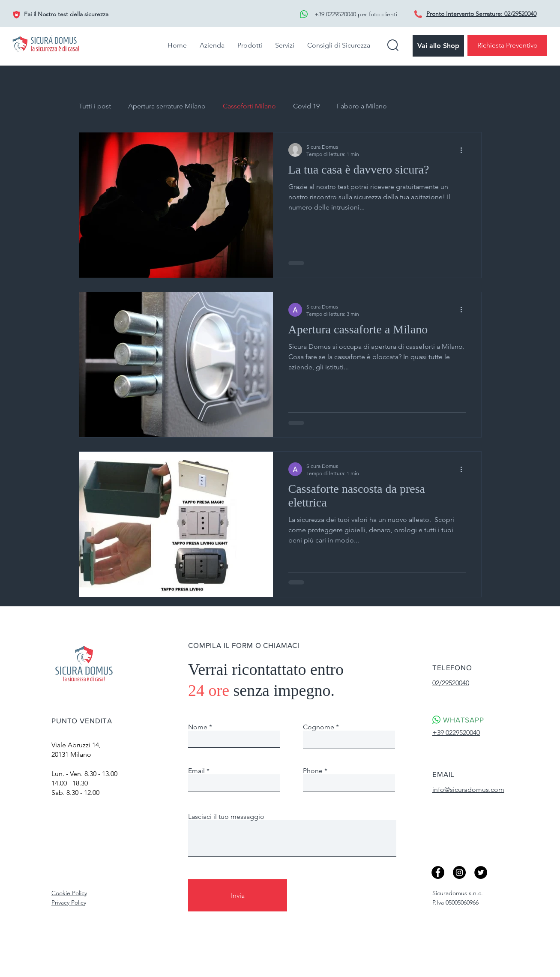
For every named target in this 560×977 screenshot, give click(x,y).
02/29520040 (520, 14)
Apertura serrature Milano (167, 106)
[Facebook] (438, 872)
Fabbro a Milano (362, 106)
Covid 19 (306, 106)
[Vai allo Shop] (438, 46)
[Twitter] (481, 872)
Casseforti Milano (249, 106)
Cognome (319, 727)
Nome (198, 727)
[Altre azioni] (464, 150)
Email (196, 771)
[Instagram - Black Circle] (459, 872)
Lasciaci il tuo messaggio (226, 817)
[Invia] (238, 895)
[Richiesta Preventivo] (507, 45)
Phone (313, 771)
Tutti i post (95, 106)
